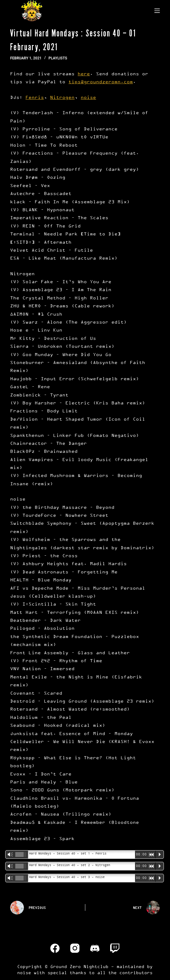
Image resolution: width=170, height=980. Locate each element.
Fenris (35, 97)
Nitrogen (62, 97)
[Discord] (95, 948)
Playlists (58, 58)
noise (88, 97)
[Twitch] (115, 948)
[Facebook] (55, 948)
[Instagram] (75, 948)
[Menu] (157, 11)
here (84, 74)
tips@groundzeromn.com (101, 82)
